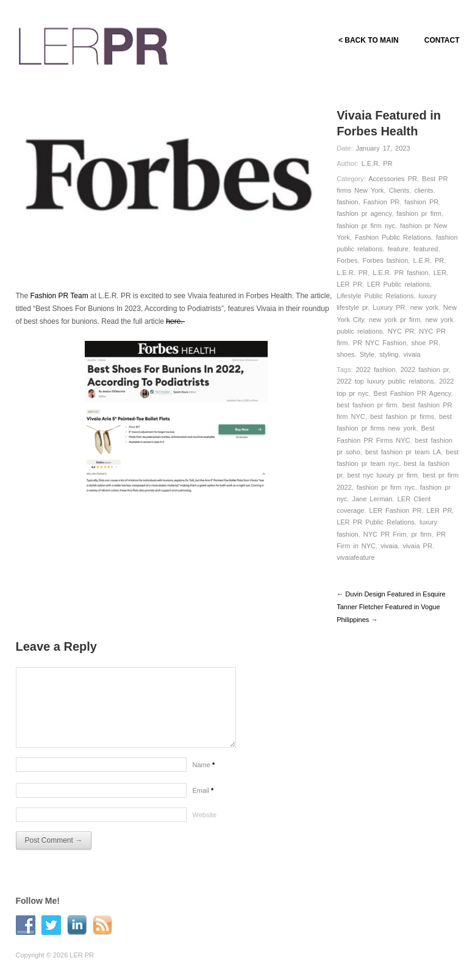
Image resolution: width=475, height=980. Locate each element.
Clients (399, 190)
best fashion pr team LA (403, 452)
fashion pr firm (419, 213)
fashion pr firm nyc (366, 226)
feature (398, 249)
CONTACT (442, 40)
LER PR (349, 284)
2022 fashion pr (425, 370)
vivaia (412, 354)
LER (440, 273)
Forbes (347, 260)
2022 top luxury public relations (385, 381)
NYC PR (401, 331)
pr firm (421, 534)
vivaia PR (417, 546)
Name (204, 765)
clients (423, 190)
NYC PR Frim (385, 534)
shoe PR (424, 343)
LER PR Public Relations (376, 522)
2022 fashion (376, 370)
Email (203, 790)
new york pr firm (395, 320)
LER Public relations (398, 284)
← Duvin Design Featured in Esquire (391, 594)
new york (424, 307)
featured (426, 249)
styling (389, 354)
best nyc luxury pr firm (382, 475)
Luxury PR (389, 307)
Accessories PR (393, 179)
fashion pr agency (364, 213)
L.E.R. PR (377, 163)
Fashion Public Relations (393, 237)
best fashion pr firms (402, 417)
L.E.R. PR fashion (400, 273)
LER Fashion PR (396, 510)
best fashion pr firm (367, 405)
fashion (347, 202)
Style (367, 354)
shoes (345, 354)
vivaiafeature (355, 557)
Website (205, 815)
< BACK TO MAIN (369, 40)
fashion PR (421, 202)
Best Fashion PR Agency (412, 393)
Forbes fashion (386, 260)
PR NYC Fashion (380, 343)
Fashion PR (381, 202)
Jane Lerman (372, 499)
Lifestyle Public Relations (375, 296)
